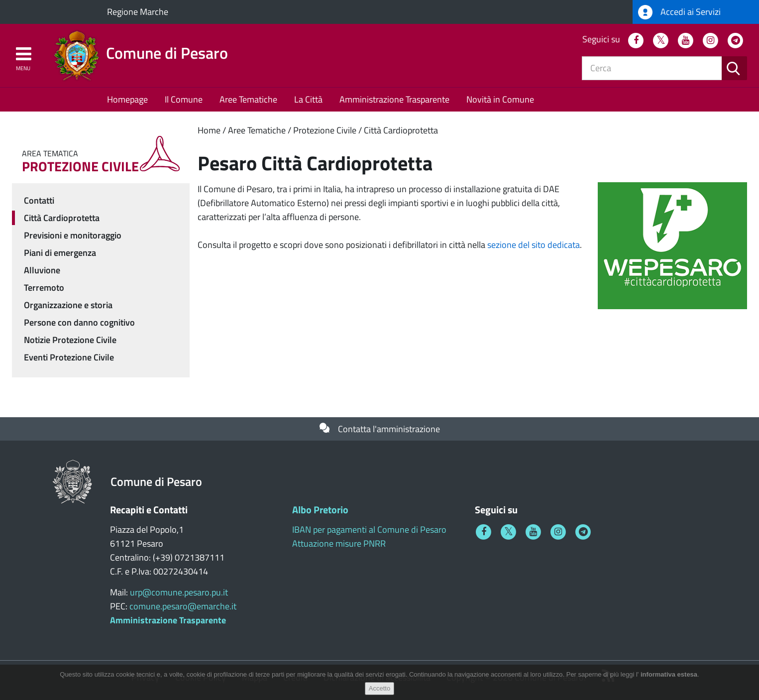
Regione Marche (138, 12)
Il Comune (184, 99)
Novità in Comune (500, 99)
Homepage (127, 99)
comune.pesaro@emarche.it (183, 606)
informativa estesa (669, 674)
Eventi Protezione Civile (69, 357)
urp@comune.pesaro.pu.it (179, 592)
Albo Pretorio (320, 510)
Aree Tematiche (248, 99)
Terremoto (44, 288)
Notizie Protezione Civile (70, 340)
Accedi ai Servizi (679, 12)
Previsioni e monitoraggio (73, 235)
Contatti (39, 200)
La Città (308, 99)
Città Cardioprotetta (401, 130)
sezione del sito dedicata (534, 245)
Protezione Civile (325, 130)
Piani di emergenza (60, 253)
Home (209, 130)
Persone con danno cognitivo (79, 322)
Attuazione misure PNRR (339, 543)
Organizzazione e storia (68, 305)
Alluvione (42, 270)
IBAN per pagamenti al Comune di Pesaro (369, 529)
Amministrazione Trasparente (394, 99)
